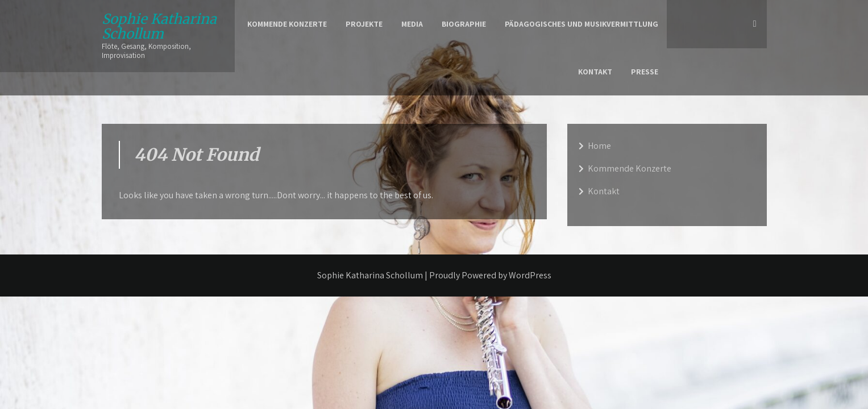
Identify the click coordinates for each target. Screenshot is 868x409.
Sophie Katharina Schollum (159, 26)
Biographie (464, 24)
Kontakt (595, 72)
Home (599, 146)
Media (412, 24)
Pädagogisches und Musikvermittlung (582, 24)
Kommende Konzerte (287, 24)
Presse (645, 72)
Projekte (364, 24)
